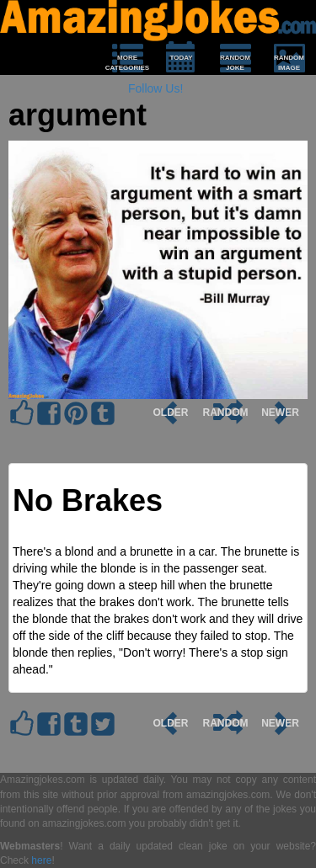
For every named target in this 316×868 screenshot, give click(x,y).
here (41, 860)
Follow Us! (155, 88)
